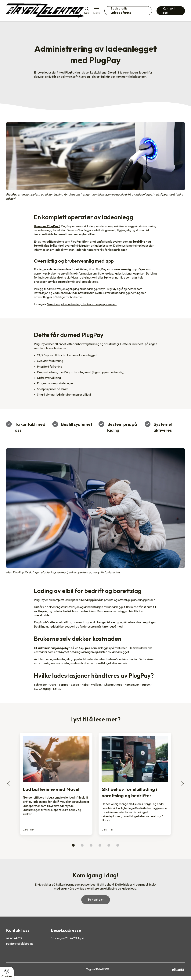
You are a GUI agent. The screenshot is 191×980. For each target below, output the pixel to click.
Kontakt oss (169, 10)
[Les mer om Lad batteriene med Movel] (56, 784)
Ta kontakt (96, 899)
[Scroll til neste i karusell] (181, 784)
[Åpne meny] (97, 11)
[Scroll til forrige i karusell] (10, 784)
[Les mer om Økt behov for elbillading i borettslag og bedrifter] (135, 784)
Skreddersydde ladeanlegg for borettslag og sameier (82, 304)
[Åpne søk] (87, 11)
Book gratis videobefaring (121, 10)
